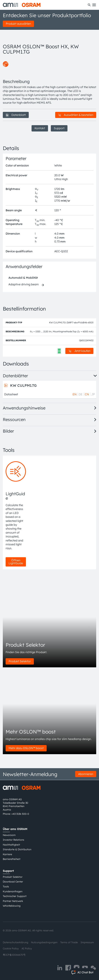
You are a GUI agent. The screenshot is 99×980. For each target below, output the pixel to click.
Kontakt (40, 128)
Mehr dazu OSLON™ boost (26, 748)
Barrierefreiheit (12, 859)
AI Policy (27, 948)
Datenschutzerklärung (16, 942)
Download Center (13, 882)
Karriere (7, 854)
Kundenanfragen (13, 891)
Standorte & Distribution (17, 849)
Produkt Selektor (20, 661)
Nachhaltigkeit (11, 845)
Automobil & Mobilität (23, 278)
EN (75, 394)
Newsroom (9, 835)
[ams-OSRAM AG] (22, 5)
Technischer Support (15, 896)
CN (87, 394)
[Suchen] (89, 5)
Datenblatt (16, 115)
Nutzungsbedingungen (44, 942)
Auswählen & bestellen (76, 115)
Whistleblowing (12, 906)
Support (59, 128)
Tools (6, 887)
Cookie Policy (11, 948)
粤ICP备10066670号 (14, 955)
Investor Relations (13, 840)
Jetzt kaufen (79, 351)
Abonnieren (86, 774)
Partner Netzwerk (13, 901)
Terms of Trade (69, 942)
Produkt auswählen (18, 24)
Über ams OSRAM (15, 829)
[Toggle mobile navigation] (94, 5)
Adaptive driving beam (24, 284)
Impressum (87, 942)
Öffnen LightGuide (16, 562)
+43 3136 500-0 (20, 814)
